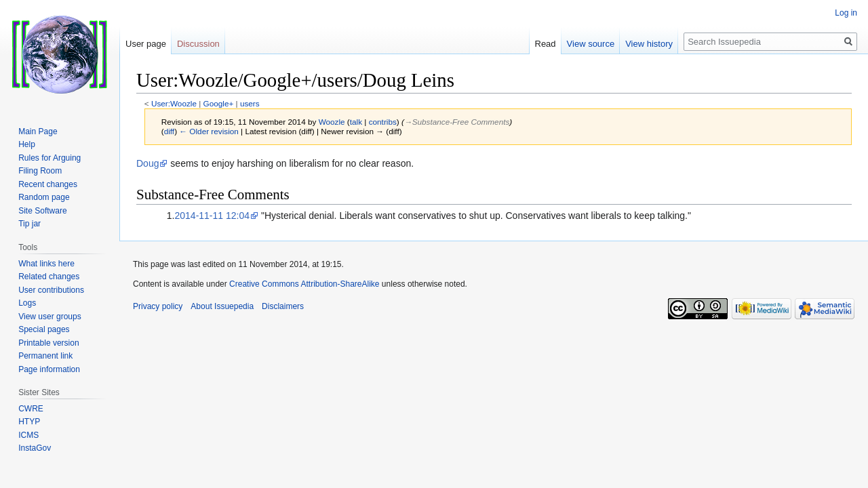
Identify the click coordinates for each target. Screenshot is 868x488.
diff (169, 131)
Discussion (198, 44)
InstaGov (35, 448)
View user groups (50, 317)
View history (649, 44)
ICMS (28, 435)
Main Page (38, 131)
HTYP (29, 422)
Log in (846, 13)
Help (27, 144)
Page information (49, 369)
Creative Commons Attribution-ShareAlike (304, 284)
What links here (46, 264)
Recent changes (48, 184)
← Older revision (209, 131)
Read (546, 44)
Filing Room (40, 171)
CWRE (31, 409)
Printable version (48, 343)
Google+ (219, 103)
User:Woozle (174, 103)
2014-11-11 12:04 (212, 216)
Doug (147, 163)
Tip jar (29, 224)
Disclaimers (283, 306)
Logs (27, 303)
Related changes (49, 277)
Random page (44, 197)
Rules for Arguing (50, 158)
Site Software (42, 211)
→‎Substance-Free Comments (457, 122)
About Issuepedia (222, 306)
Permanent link (45, 356)
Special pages (44, 329)
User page (146, 44)
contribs (383, 122)
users (250, 103)
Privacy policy (158, 306)
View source (591, 44)
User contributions (51, 290)
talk (356, 122)
